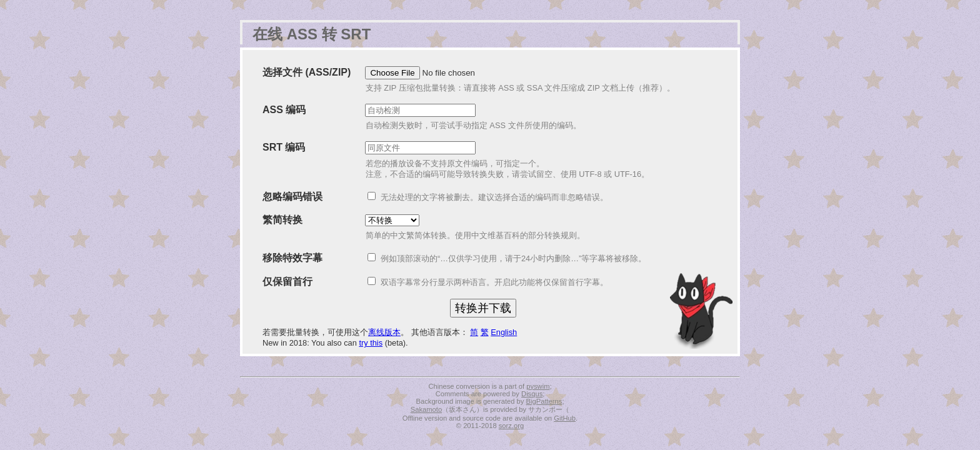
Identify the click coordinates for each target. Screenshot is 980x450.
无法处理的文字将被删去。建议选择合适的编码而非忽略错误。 (494, 197)
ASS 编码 (284, 110)
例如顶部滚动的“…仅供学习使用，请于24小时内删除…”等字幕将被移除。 (513, 258)
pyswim (538, 386)
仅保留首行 (287, 282)
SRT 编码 (284, 147)
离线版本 (384, 332)
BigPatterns (544, 401)
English (504, 332)
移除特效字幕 (292, 258)
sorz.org (511, 426)
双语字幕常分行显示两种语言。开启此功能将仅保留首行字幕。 (494, 282)
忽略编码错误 (292, 197)
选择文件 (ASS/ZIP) (307, 72)
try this (371, 343)
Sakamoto (426, 409)
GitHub (565, 418)
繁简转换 (282, 220)
